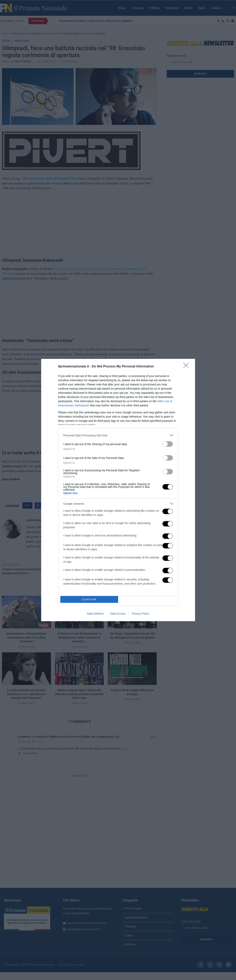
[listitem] (118, 435)
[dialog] (118, 490)
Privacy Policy (140, 614)
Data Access (118, 614)
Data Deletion (95, 614)
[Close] (187, 367)
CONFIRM (89, 599)
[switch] (168, 444)
